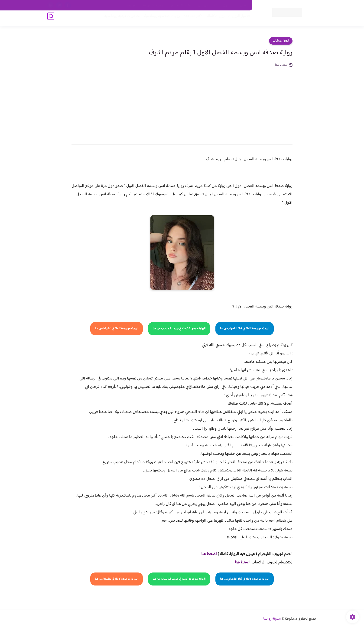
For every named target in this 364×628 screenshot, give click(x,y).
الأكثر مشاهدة (191, 19)
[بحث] (51, 19)
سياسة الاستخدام (182, 5)
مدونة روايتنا (272, 619)
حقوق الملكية (222, 5)
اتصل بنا (242, 5)
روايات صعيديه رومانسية (159, 19)
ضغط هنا (208, 554)
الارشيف (132, 5)
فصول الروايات (236, 19)
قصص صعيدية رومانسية (120, 19)
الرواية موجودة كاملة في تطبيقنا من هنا (117, 329)
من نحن (203, 5)
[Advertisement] (182, 103)
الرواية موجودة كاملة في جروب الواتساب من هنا (179, 329)
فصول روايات (281, 41)
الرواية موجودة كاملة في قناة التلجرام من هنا (245, 329)
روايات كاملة (213, 19)
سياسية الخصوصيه (154, 5)
